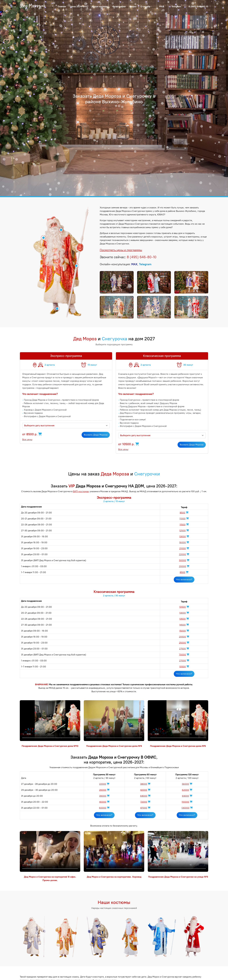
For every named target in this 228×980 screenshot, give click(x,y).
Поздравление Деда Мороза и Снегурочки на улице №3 (178, 877)
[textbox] (64, 426)
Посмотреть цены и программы (121, 250)
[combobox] (66, 426)
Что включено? (184, 580)
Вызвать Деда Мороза (96, 435)
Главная (62, 6)
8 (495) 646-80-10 (198, 6)
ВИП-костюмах (81, 491)
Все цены (27, 439)
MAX (162, 6)
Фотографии (119, 6)
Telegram (176, 6)
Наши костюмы (100, 6)
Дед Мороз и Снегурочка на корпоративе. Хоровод (114, 877)
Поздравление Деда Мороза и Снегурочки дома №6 (178, 746)
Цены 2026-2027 (79, 6)
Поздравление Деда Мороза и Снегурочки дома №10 (50, 746)
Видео (133, 6)
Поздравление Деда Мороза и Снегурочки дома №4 (114, 746)
